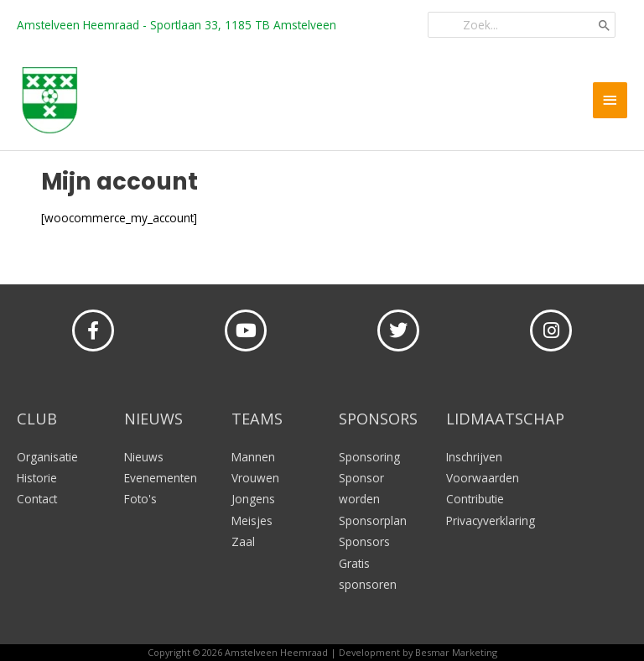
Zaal (243, 541)
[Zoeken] (605, 25)
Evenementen (161, 478)
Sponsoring (369, 457)
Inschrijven (474, 457)
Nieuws (144, 457)
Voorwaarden (483, 478)
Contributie (475, 499)
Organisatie (47, 457)
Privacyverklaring (491, 520)
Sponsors (364, 541)
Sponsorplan (373, 520)
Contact (37, 499)
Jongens (253, 499)
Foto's (140, 499)
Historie (37, 478)
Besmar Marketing (456, 652)
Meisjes (252, 520)
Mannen (253, 457)
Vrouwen (255, 478)
